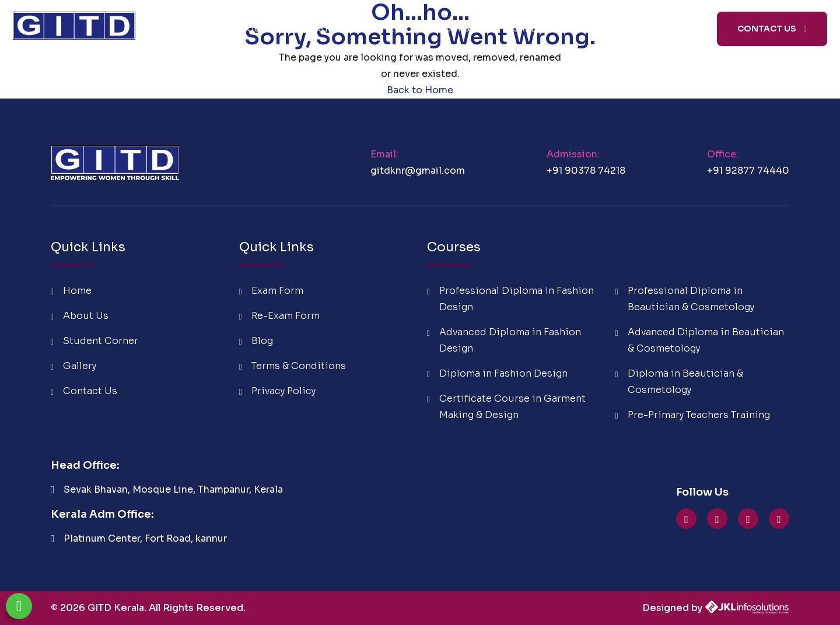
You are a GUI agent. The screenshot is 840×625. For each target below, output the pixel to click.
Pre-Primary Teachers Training (693, 415)
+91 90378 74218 (586, 171)
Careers (533, 29)
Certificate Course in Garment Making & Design (506, 407)
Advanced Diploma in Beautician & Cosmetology (700, 340)
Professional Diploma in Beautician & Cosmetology (685, 299)
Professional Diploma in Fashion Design (510, 299)
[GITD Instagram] (717, 519)
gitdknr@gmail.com (418, 171)
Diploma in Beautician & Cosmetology (679, 382)
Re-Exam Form (279, 316)
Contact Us (84, 391)
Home (189, 29)
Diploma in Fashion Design (497, 373)
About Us (260, 29)
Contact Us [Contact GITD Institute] (772, 29)
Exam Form (271, 291)
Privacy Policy (277, 391)
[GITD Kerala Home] (74, 29)
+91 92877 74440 (748, 171)
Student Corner (362, 29)
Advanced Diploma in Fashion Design (504, 340)
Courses (459, 29)
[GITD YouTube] (686, 519)
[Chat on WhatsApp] (19, 606)
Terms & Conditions (293, 366)
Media (658, 29)
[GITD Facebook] (748, 519)
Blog (596, 29)
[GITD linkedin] (779, 519)
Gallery (73, 366)
